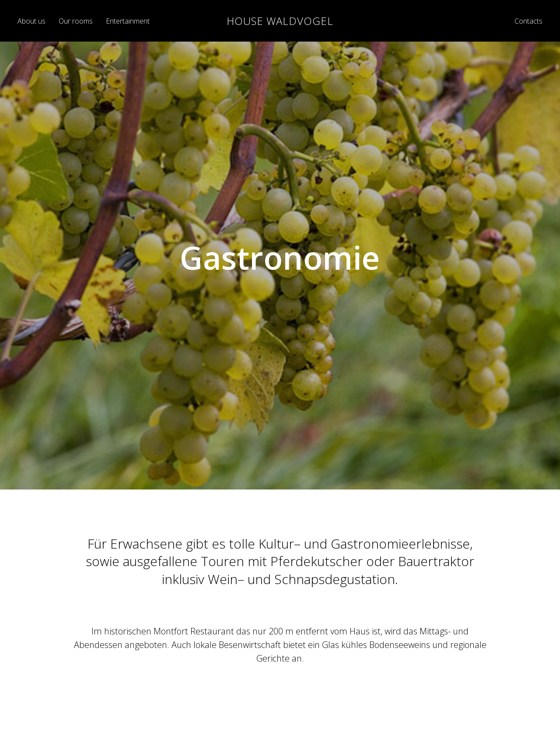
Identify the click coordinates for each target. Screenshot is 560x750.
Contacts (528, 21)
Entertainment (128, 21)
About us (31, 21)
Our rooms (76, 21)
